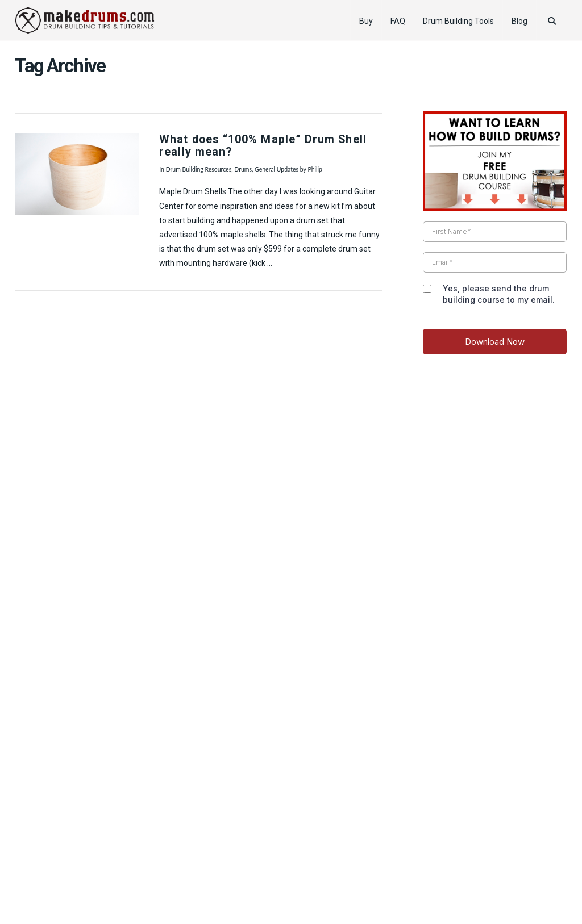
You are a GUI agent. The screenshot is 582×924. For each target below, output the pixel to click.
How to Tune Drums (208, 881)
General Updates (277, 169)
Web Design (291, 864)
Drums (243, 169)
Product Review (135, 881)
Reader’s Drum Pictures (370, 881)
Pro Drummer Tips (285, 881)
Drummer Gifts (448, 881)
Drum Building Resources (199, 169)
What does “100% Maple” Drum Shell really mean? (263, 146)
